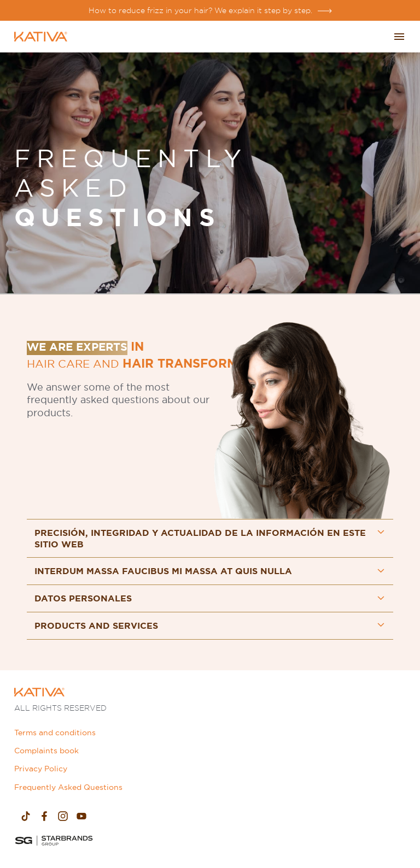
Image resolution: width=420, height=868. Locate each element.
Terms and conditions (55, 733)
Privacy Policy (41, 769)
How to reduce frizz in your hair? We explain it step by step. (200, 10)
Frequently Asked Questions (68, 787)
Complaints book (46, 751)
